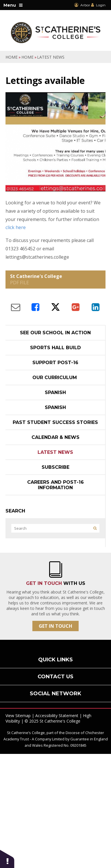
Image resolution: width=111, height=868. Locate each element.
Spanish (55, 392)
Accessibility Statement (57, 716)
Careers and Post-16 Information (55, 485)
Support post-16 (55, 363)
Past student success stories (55, 422)
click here (16, 227)
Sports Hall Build (55, 348)
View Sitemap (18, 716)
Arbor (82, 5)
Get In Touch (55, 626)
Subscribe (55, 467)
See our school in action (55, 333)
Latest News (51, 57)
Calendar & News (55, 437)
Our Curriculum (55, 378)
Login (101, 5)
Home (12, 57)
